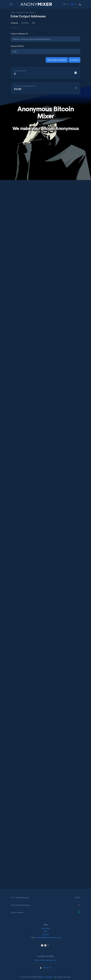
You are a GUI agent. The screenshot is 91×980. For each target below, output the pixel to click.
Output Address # (19, 34)
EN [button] (66, 4)
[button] (73, 4)
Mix (34, 23)
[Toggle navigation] (11, 4)
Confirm (25, 23)
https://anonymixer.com (46, 960)
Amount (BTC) (17, 46)
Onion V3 (47, 968)
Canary (45, 934)
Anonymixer (48, 977)
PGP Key (46, 928)
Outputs (14, 23)
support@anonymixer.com (49, 937)
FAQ (45, 931)
